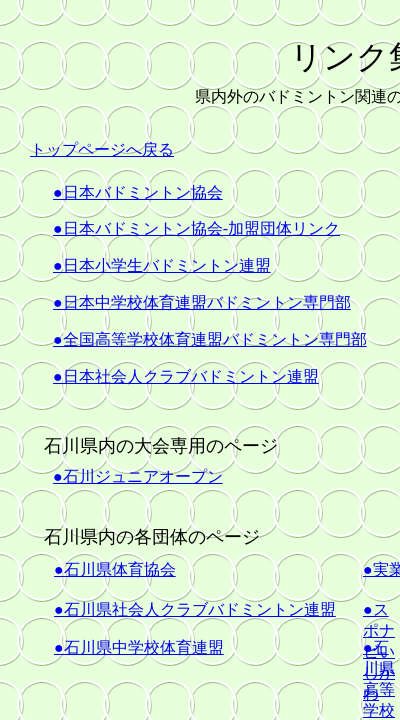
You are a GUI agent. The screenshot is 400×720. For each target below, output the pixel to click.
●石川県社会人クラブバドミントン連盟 (195, 609)
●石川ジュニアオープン (138, 476)
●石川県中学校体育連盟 (139, 647)
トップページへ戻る (102, 149)
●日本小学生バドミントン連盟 (162, 265)
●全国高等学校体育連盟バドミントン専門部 (210, 339)
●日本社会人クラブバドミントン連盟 (186, 376)
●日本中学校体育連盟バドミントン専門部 (202, 302)
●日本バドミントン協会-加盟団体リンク (196, 228)
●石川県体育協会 (115, 569)
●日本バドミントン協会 (138, 192)
